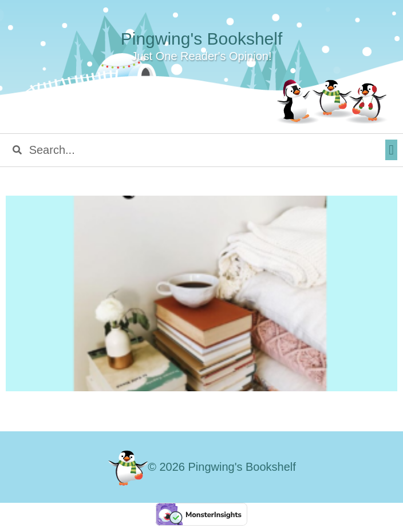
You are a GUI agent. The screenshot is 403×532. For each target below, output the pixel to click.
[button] (391, 150)
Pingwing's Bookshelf (202, 39)
